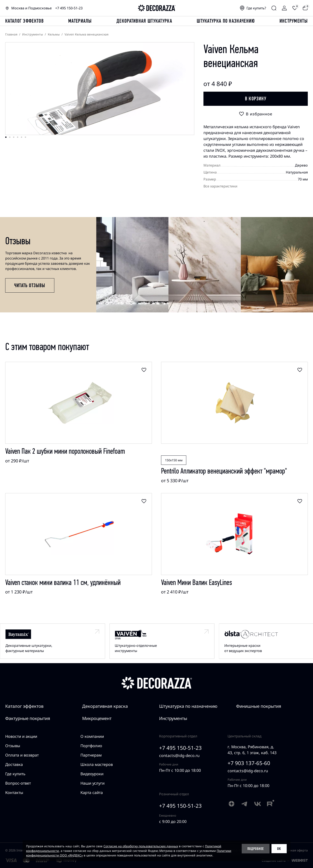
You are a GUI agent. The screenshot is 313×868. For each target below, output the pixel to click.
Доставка (14, 764)
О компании (92, 736)
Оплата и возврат (22, 755)
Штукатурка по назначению (226, 21)
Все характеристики (220, 186)
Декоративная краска (105, 706)
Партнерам (91, 755)
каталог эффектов (24, 21)
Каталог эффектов (24, 706)
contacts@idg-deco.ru (179, 755)
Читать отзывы (30, 285)
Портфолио (91, 746)
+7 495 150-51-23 (69, 8)
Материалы (80, 21)
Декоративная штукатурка (144, 21)
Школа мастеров (97, 764)
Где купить (15, 774)
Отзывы (13, 746)
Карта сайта (92, 792)
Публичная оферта (294, 850)
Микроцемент (97, 718)
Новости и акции (21, 736)
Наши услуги (92, 783)
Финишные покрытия (259, 706)
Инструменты (294, 21)
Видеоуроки (92, 774)
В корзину (256, 99)
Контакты (14, 792)
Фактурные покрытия (28, 718)
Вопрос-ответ (18, 783)
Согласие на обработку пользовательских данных (141, 846)
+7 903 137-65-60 (249, 763)
